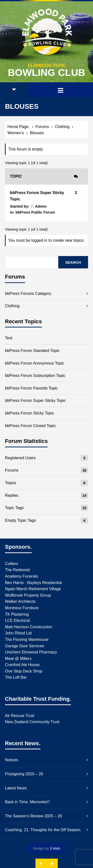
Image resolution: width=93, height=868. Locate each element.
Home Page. (18, 127)
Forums (42, 127)
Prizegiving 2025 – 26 (24, 774)
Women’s (16, 133)
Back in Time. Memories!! (27, 802)
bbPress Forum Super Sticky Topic (35, 401)
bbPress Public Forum (35, 212)
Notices (12, 760)
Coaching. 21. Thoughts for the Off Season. (43, 830)
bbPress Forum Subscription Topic (35, 376)
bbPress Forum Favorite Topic (31, 388)
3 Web (55, 848)
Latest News (16, 788)
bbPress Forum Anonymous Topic (35, 363)
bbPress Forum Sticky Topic (30, 413)
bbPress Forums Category (28, 293)
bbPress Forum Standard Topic (32, 351)
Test (9, 338)
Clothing (62, 127)
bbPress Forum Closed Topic (30, 426)
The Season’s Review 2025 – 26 (33, 816)
